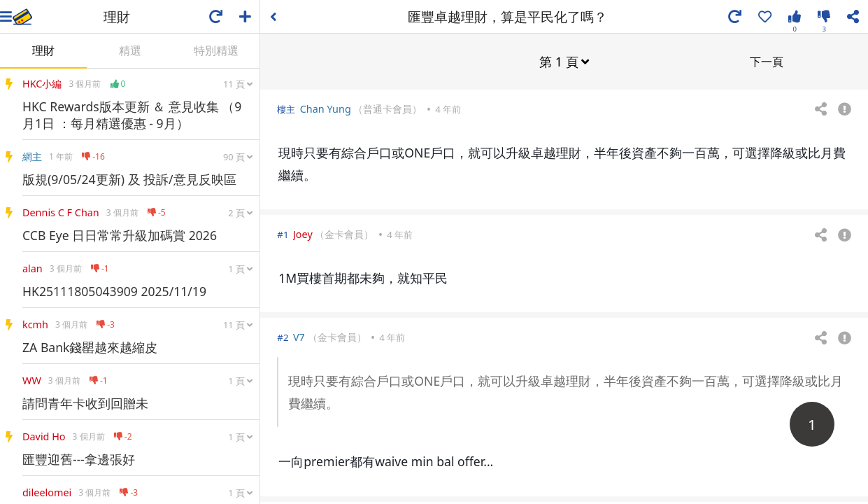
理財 (43, 50)
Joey (303, 233)
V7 (299, 336)
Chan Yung (326, 108)
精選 (130, 50)
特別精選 (216, 50)
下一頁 (767, 61)
